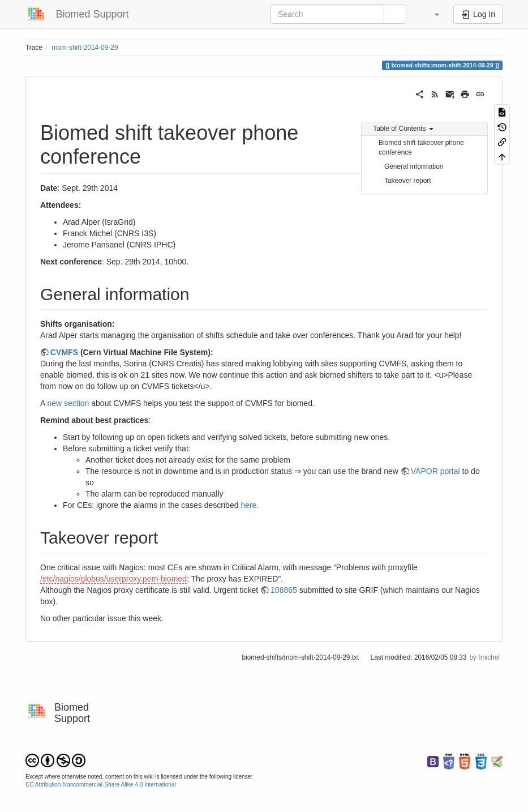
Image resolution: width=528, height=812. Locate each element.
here (248, 505)
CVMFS (64, 352)
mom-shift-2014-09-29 (85, 48)
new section (68, 403)
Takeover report (408, 181)
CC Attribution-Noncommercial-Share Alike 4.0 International (101, 785)
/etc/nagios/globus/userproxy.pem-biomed (113, 579)
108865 (284, 590)
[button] (431, 14)
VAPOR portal (435, 471)
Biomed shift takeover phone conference (421, 148)
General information (414, 166)
